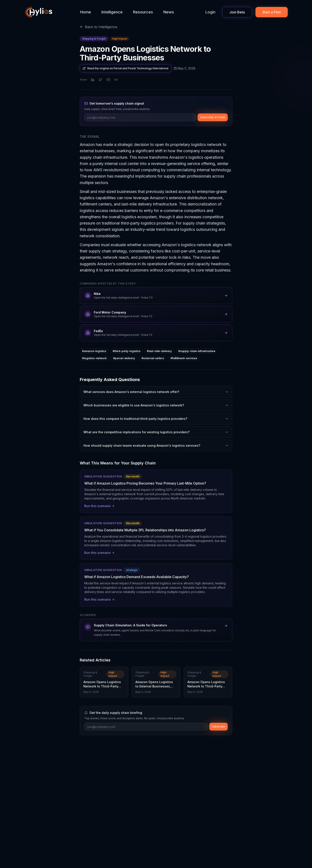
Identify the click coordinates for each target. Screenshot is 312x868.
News (169, 12)
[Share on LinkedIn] (93, 80)
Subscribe (219, 727)
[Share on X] (101, 80)
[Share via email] (108, 80)
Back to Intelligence (98, 27)
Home (86, 12)
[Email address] (140, 117)
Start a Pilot (272, 12)
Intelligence (112, 12)
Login (210, 12)
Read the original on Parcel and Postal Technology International (125, 68)
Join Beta (237, 12)
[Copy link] (116, 80)
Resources (143, 12)
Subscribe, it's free (213, 117)
